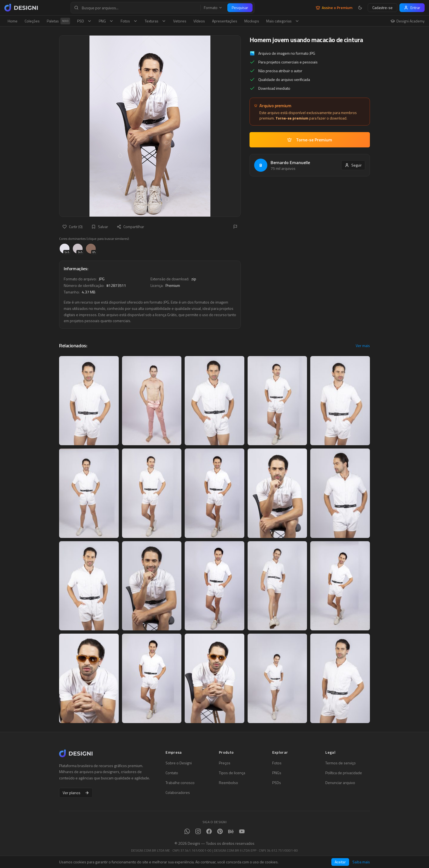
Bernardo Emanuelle (290, 162)
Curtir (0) (73, 227)
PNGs (277, 773)
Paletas (58, 21)
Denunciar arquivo (340, 783)
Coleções (32, 21)
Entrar (412, 8)
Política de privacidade (344, 773)
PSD (84, 21)
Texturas (155, 21)
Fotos (129, 21)
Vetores (180, 21)
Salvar (100, 227)
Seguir (353, 165)
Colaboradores (178, 793)
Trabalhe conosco (180, 783)
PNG (106, 21)
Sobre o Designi (179, 763)
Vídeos (199, 21)
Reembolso (228, 783)
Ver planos (76, 793)
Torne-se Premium (310, 140)
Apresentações (225, 21)
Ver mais (363, 346)
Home (13, 21)
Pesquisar (240, 8)
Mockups (252, 21)
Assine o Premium (334, 8)
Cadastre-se (382, 8)
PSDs (277, 783)
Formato (213, 8)
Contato (172, 773)
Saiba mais (361, 862)
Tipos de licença (232, 773)
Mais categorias (283, 21)
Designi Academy (408, 21)
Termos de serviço (340, 763)
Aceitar (340, 862)
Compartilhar (131, 227)
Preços (225, 763)
